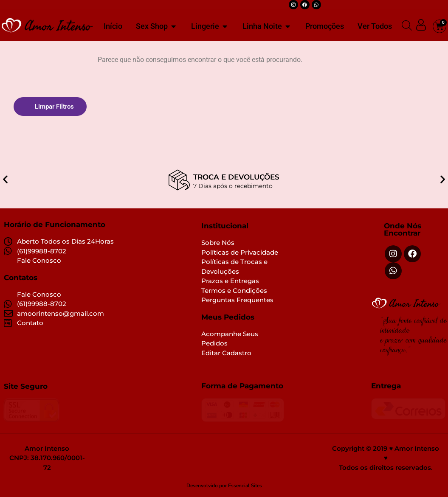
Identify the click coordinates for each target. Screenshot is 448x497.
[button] (5, 174)
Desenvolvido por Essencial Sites (224, 486)
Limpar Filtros (54, 107)
